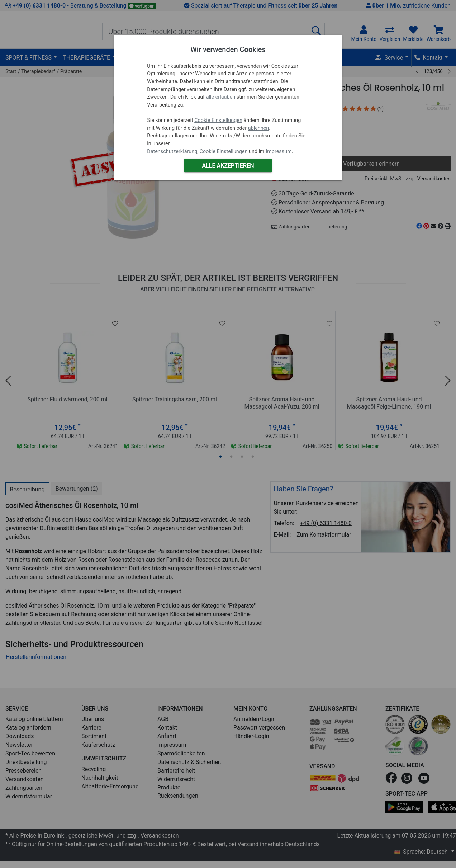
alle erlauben (221, 97)
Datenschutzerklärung (172, 152)
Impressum (279, 152)
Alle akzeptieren (228, 166)
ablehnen (259, 128)
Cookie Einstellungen (218, 120)
